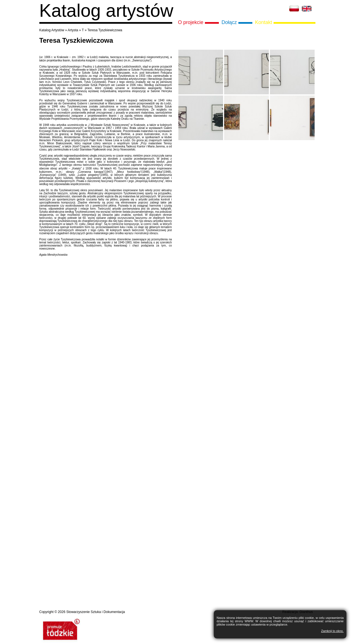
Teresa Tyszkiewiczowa (105, 30)
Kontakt (264, 22)
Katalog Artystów (52, 30)
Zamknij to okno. (332, 631)
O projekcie (191, 22)
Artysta (73, 30)
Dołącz (229, 22)
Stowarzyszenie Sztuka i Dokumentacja (95, 612)
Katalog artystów (106, 10)
